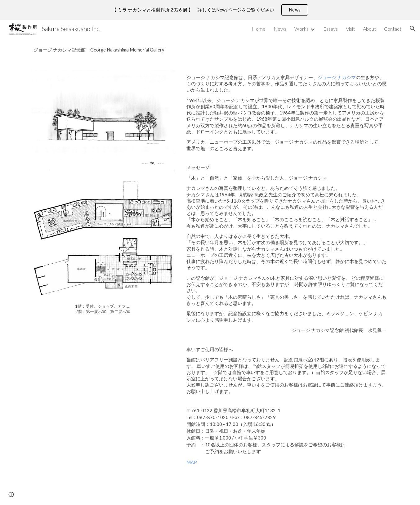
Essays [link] (331, 29)
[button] (413, 29)
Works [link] (302, 29)
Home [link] (259, 29)
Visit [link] (350, 29)
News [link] (280, 29)
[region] (210, 10)
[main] (210, 50)
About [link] (369, 29)
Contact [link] (393, 29)
